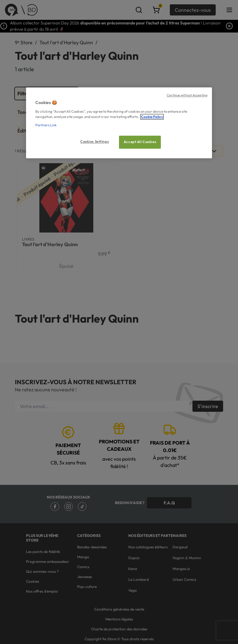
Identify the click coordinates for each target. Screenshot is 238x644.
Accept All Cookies (140, 142)
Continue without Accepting (187, 95)
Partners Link (46, 125)
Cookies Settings (95, 141)
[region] (119, 123)
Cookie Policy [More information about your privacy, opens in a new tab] (152, 117)
